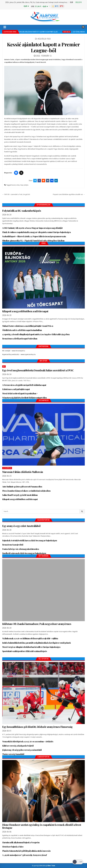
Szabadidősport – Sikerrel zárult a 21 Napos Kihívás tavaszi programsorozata (34, 236)
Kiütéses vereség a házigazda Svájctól (18, 746)
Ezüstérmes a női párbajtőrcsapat (16, 389)
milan (18, 185)
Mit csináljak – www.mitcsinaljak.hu (14, 351)
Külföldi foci (44, 39)
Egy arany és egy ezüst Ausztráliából (21, 526)
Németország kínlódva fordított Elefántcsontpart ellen (24, 398)
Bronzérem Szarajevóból (13, 545)
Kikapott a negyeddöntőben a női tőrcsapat (25, 311)
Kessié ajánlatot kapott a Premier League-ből (43, 47)
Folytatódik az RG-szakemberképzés (22, 211)
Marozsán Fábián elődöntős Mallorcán (23, 472)
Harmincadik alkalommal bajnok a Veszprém (21, 842)
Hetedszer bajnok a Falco (13, 847)
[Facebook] (16, 173)
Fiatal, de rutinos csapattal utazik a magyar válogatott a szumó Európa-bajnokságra (36, 232)
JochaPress (7, 468)
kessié (14, 185)
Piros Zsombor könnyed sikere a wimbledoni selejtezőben (26, 491)
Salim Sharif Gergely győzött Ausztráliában (20, 495)
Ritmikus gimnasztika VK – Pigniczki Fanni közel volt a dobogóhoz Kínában (33, 241)
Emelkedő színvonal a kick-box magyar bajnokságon (24, 553)
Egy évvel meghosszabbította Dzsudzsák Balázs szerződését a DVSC (38, 370)
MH (4, 366)
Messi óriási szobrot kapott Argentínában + (20, 393)
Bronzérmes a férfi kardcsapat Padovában (20, 339)
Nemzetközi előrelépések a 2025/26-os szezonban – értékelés (28, 741)
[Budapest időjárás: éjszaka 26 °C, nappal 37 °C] (57, 6)
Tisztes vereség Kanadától (13, 754)
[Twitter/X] (21, 173)
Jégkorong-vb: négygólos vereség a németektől (22, 750)
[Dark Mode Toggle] (78, 862)
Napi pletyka (24, 185)
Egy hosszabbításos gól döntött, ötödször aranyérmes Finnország (37, 727)
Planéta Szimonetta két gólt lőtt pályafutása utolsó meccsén (26, 851)
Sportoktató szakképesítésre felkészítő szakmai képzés (25, 651)
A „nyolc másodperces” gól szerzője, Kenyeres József (24, 855)
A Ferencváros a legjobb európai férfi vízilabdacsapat (24, 385)
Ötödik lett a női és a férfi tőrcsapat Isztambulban (22, 330)
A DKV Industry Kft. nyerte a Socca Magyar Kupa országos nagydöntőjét (32, 228)
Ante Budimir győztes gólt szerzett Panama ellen (22, 487)
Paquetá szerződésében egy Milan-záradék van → (69, 194)
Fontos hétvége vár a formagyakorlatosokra (21, 549)
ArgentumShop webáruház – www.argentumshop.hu (19, 354)
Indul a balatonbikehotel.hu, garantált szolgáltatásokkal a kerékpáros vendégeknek (36, 643)
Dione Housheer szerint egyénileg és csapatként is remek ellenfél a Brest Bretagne (42, 826)
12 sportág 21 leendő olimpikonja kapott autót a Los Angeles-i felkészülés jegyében (36, 334)
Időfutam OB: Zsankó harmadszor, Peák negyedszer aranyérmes (37, 624)
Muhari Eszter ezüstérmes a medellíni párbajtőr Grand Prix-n (28, 326)
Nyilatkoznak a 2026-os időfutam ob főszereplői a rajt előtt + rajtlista (30, 638)
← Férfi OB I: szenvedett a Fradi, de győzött (16, 194)
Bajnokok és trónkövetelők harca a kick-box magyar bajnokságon (30, 540)
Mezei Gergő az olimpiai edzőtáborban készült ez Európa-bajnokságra (31, 647)
